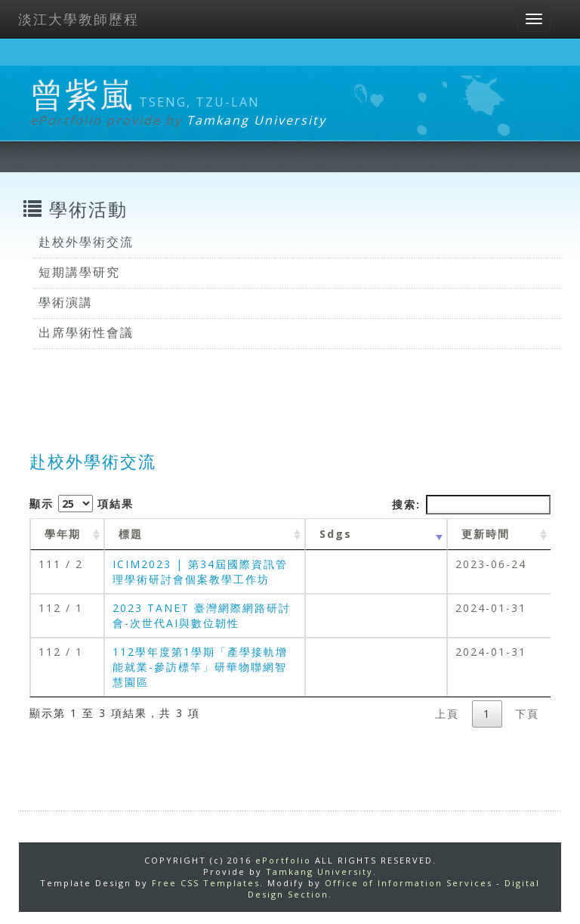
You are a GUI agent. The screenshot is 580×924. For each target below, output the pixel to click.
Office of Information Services (409, 883)
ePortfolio (283, 860)
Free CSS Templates (206, 883)
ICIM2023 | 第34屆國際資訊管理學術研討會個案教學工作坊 (200, 572)
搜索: (471, 505)
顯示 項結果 (82, 504)
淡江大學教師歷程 (79, 19)
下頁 (527, 714)
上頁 (447, 714)
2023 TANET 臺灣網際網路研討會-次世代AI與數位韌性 (202, 615)
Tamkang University (256, 120)
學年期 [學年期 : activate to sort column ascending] (63, 534)
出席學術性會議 (86, 332)
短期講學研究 (79, 272)
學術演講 (66, 302)
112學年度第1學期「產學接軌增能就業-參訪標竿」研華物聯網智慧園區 (200, 667)
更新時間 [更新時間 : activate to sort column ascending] (486, 534)
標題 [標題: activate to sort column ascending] (131, 534)
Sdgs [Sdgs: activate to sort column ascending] (336, 534)
